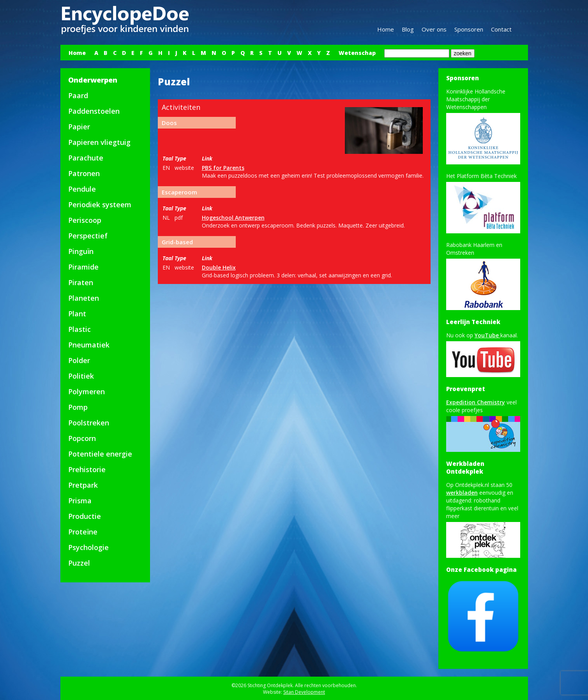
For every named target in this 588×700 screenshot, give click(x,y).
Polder (79, 360)
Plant (77, 314)
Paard (78, 95)
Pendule (82, 189)
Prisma (80, 501)
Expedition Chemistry (476, 402)
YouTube (487, 335)
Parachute (86, 158)
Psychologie (88, 547)
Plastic (79, 329)
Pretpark (83, 485)
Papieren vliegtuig (99, 142)
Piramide (83, 267)
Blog (408, 29)
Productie (85, 516)
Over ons (434, 29)
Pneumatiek (89, 345)
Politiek (81, 376)
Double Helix (219, 267)
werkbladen (462, 493)
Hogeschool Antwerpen (233, 218)
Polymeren (87, 391)
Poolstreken (89, 423)
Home (386, 29)
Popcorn (82, 438)
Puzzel (79, 563)
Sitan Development (304, 692)
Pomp (78, 407)
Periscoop (85, 220)
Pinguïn (81, 251)
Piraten (81, 282)
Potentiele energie (100, 454)
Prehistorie (87, 469)
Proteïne (83, 532)
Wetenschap (357, 53)
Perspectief (88, 236)
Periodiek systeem (100, 205)
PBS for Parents (223, 168)
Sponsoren (469, 29)
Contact (501, 29)
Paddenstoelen (94, 111)
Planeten (84, 298)
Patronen (84, 173)
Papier (79, 127)
